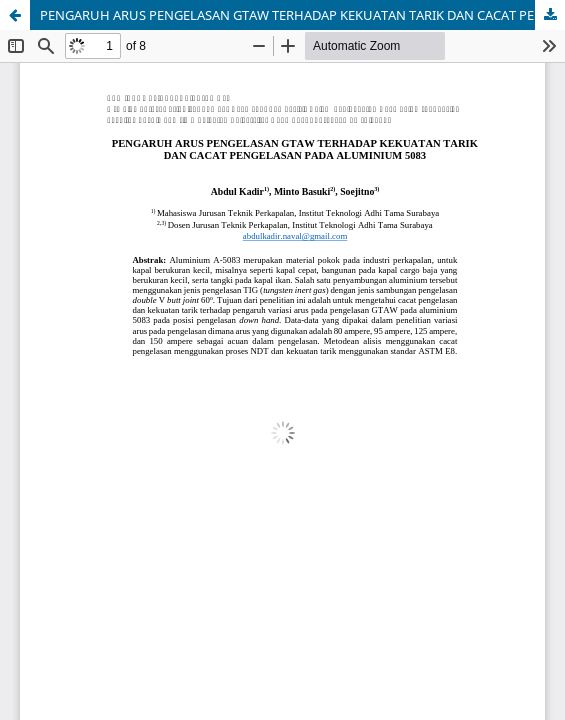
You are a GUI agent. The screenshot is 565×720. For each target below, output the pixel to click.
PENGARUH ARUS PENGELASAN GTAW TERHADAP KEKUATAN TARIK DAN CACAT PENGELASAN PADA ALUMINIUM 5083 (302, 15)
